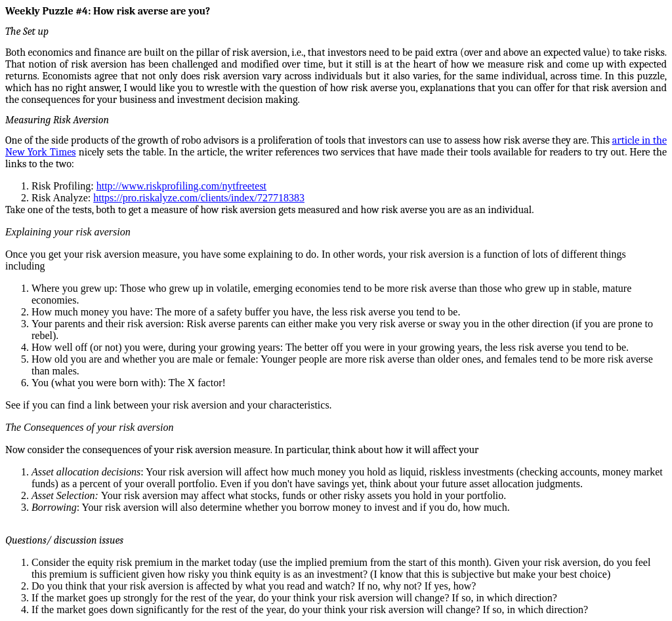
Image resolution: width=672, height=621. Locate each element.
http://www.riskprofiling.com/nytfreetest (181, 186)
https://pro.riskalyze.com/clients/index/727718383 (199, 198)
